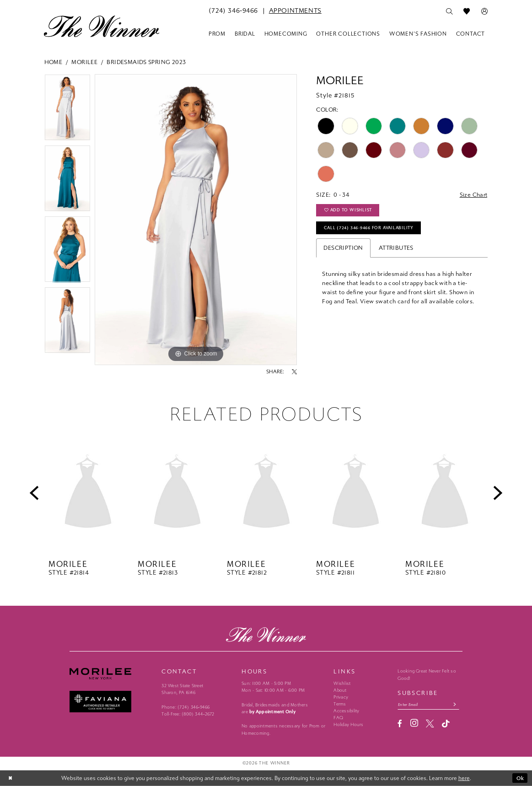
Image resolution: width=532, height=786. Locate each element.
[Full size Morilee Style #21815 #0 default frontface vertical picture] (196, 220)
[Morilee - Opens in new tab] (112, 673)
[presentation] (88, 493)
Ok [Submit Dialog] (520, 778)
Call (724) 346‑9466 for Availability (372, 229)
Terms (340, 704)
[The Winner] (102, 26)
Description (343, 250)
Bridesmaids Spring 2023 (146, 62)
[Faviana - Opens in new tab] (112, 702)
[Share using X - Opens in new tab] (294, 372)
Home (54, 62)
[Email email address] (430, 705)
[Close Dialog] (11, 778)
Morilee (84, 62)
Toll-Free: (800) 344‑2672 (188, 714)
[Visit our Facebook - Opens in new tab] (400, 724)
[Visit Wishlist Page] (467, 11)
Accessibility (346, 711)
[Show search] (449, 11)
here (464, 778)
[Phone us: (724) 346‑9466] (233, 11)
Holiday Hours (348, 725)
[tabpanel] (67, 110)
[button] (484, 11)
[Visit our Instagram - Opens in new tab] (414, 724)
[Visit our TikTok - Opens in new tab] (446, 724)
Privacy (341, 697)
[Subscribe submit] (457, 705)
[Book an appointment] (295, 11)
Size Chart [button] (473, 195)
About (340, 690)
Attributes (396, 250)
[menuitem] (233, 11)
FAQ (338, 718)
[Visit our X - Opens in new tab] (430, 724)
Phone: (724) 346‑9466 (185, 707)
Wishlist (342, 684)
